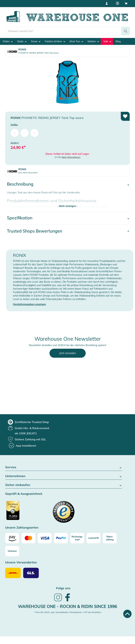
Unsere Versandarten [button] (21, 562)
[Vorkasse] (12, 551)
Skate (22, 41)
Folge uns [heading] (63, 588)
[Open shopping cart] (126, 3)
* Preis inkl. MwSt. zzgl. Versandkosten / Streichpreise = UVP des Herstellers (67, 612)
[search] (63, 31)
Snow (36, 41)
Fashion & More (55, 41)
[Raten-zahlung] (110, 538)
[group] (28, 422)
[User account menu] (108, 3)
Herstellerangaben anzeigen (29, 304)
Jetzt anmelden (68, 353)
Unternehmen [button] (64, 476)
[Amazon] (12, 538)
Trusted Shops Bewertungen (35, 231)
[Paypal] (61, 538)
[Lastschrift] (93, 538)
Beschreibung (20, 184)
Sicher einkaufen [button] (64, 485)
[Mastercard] (28, 538)
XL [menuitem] (35, 133)
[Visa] (45, 538)
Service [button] (64, 467)
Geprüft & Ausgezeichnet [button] (24, 494)
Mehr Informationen (71, 157)
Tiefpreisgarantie (68, 3)
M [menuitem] (15, 133)
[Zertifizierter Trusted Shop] (19, 512)
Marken (93, 41)
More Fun (76, 41)
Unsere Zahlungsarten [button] (22, 528)
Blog (118, 41)
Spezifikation (20, 218)
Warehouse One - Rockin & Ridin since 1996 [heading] (67, 606)
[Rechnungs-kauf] (77, 538)
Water (8, 41)
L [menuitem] (25, 133)
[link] (58, 601)
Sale (107, 41)
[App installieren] (22, 446)
